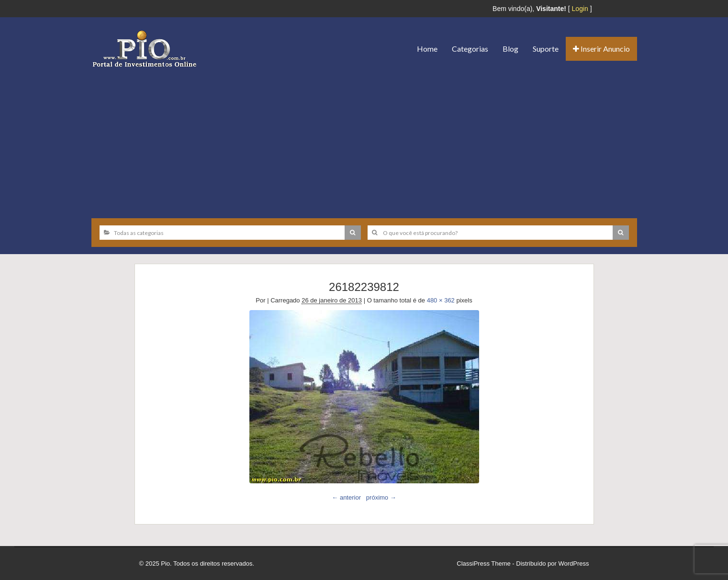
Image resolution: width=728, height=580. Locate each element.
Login (580, 9)
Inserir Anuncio (601, 49)
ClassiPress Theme (483, 563)
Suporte (546, 49)
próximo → (381, 497)
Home (427, 49)
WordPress (573, 563)
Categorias (470, 49)
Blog (510, 49)
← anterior (346, 497)
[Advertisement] (364, 139)
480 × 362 (441, 300)
